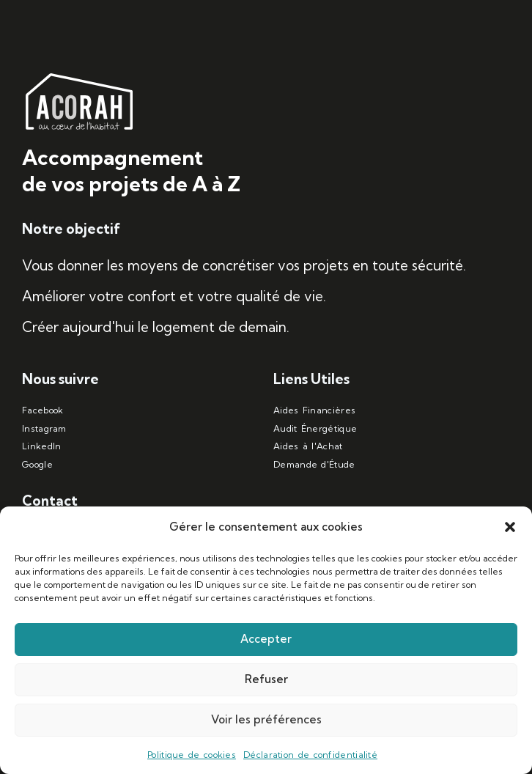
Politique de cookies (192, 755)
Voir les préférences (266, 719)
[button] (510, 527)
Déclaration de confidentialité (310, 755)
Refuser (266, 679)
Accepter (266, 639)
